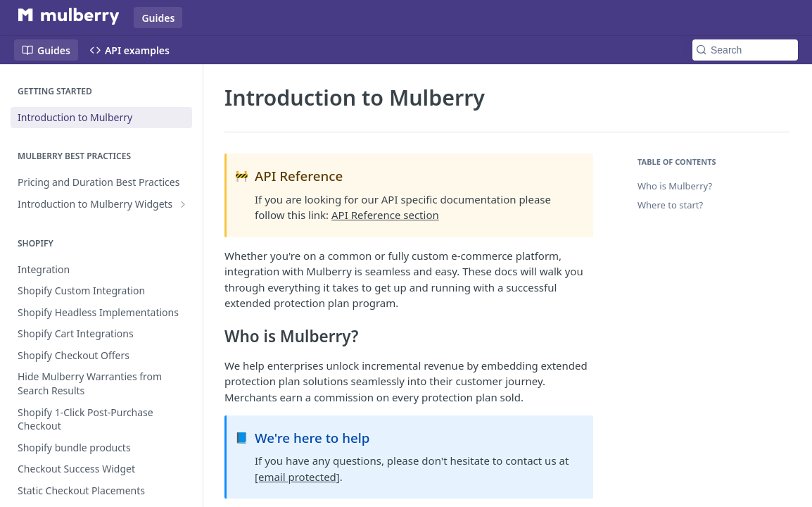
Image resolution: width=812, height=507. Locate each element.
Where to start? (670, 205)
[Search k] (745, 50)
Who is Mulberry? (675, 186)
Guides (158, 18)
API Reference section (385, 215)
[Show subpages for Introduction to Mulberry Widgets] (183, 204)
